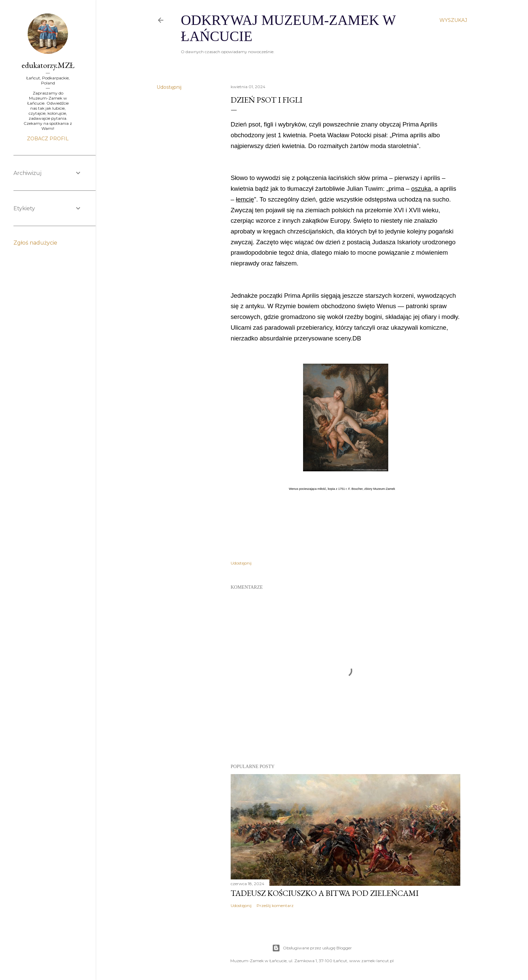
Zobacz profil (48, 139)
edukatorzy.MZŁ (48, 65)
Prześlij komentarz (275, 905)
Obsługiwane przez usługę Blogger (312, 948)
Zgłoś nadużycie (35, 243)
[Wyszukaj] (453, 20)
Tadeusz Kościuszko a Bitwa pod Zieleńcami (325, 893)
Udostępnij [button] (169, 87)
